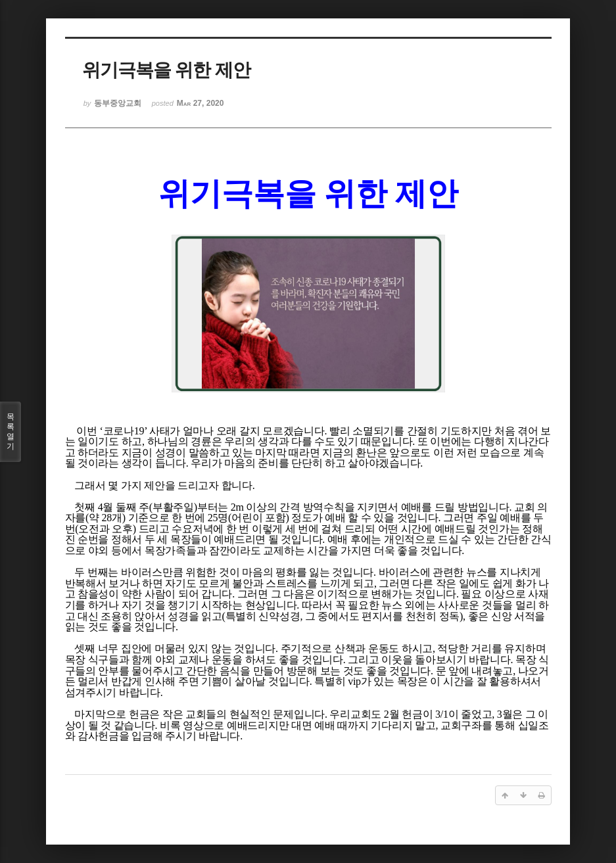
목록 (11, 432)
